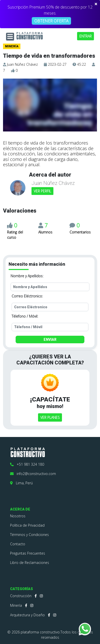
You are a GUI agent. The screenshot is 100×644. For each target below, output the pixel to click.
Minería (16, 605)
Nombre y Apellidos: (27, 276)
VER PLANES (50, 417)
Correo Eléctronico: (27, 296)
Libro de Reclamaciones (30, 563)
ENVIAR (50, 340)
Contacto (18, 544)
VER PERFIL (42, 191)
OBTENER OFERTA (51, 21)
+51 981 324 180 (27, 464)
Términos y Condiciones (29, 535)
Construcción (21, 596)
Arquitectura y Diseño (27, 615)
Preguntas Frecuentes (28, 553)
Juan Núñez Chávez (22, 64)
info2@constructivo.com (33, 474)
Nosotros (18, 516)
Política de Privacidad (27, 525)
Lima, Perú (21, 483)
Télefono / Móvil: (25, 316)
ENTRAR (86, 36)
